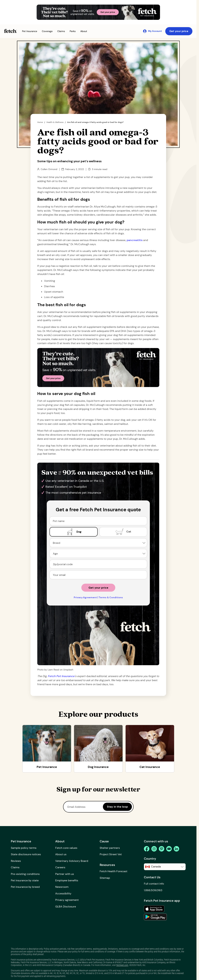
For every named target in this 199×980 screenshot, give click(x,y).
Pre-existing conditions (25, 874)
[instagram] (154, 849)
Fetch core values (66, 848)
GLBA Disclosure (66, 907)
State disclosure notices (26, 854)
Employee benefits (67, 880)
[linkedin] (176, 849)
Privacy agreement (67, 900)
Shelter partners (110, 848)
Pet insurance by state (25, 880)
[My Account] (152, 31)
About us (61, 854)
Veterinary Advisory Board (72, 861)
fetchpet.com (122, 965)
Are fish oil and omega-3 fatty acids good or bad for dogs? (95, 122)
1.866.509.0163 (153, 890)
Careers (60, 867)
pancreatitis (135, 240)
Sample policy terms (24, 848)
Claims (15, 867)
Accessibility (63, 893)
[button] (30, 31)
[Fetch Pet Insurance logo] (10, 31)
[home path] (61, 676)
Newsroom (62, 887)
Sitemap (105, 878)
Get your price (179, 31)
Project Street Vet (111, 854)
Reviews (16, 861)
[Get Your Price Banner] (98, 12)
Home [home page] (40, 122)
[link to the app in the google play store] (155, 917)
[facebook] (147, 849)
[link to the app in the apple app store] (154, 909)
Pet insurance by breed (25, 887)
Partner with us (65, 874)
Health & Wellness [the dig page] (55, 122)
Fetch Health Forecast (113, 871)
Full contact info (154, 884)
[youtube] (169, 849)
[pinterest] (162, 849)
